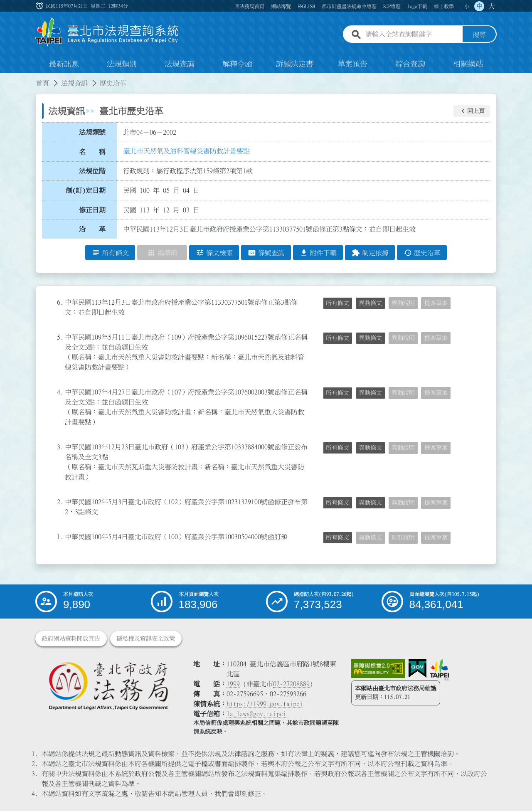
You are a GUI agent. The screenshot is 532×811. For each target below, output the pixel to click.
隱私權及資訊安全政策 (146, 638)
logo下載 (417, 6)
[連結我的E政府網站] (417, 668)
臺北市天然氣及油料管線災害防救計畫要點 (187, 151)
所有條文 (337, 303)
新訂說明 (403, 537)
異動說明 (403, 303)
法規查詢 (180, 64)
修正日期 (92, 210)
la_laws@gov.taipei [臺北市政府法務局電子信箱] (256, 714)
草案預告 (352, 64)
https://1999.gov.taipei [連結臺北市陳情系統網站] (265, 704)
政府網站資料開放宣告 (71, 638)
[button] (472, 111)
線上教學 (444, 6)
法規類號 (92, 132)
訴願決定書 (295, 64)
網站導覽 (281, 6)
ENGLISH (306, 6)
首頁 (42, 83)
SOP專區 (392, 6)
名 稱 (92, 152)
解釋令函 (237, 64)
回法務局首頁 (249, 6)
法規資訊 (74, 83)
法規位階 (92, 171)
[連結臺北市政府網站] (439, 670)
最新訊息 (64, 64)
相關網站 (468, 64)
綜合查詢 (410, 64)
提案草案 (436, 303)
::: (40, 6)
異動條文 (370, 303)
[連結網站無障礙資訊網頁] (378, 668)
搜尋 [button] (479, 35)
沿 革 (92, 229)
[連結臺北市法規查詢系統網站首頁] (107, 32)
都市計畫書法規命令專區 (349, 6)
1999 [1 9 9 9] (233, 684)
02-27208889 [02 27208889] (291, 684)
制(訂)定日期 (86, 190)
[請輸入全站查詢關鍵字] (412, 35)
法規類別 (122, 64)
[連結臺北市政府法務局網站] (108, 686)
